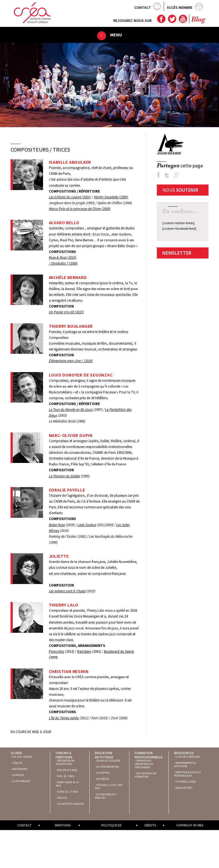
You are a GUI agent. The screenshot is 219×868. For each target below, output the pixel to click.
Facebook (161, 19)
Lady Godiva (87, 525)
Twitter (172, 19)
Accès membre (180, 7)
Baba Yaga (57, 525)
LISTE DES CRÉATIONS (188, 757)
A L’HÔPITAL (103, 773)
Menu (116, 35)
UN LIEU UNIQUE (22, 757)
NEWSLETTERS (184, 788)
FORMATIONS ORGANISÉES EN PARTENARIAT (144, 764)
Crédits (150, 825)
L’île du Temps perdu (64, 718)
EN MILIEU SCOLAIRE (108, 761)
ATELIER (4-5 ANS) (67, 770)
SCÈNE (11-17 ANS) (68, 792)
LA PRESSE (18, 775)
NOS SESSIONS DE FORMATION (146, 775)
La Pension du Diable (64, 476)
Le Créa (16, 753)
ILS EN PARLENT (21, 781)
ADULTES (62, 798)
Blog (198, 20)
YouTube (183, 19)
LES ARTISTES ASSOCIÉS (70, 804)
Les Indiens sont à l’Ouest (67, 591)
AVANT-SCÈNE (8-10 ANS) (67, 784)
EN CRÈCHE (103, 779)
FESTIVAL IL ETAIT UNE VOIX (109, 787)
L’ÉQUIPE (17, 763)
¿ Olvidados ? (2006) (63, 263)
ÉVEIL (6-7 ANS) (66, 776)
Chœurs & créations (64, 755)
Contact (143, 7)
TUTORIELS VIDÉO (186, 782)
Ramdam (84, 651)
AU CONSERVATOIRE (108, 767)
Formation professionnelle (149, 755)
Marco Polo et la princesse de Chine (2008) (80, 209)
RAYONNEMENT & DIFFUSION (185, 765)
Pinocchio (57, 651)
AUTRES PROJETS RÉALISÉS (106, 796)
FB (158, 175)
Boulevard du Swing (119, 651)
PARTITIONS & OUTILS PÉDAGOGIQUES (187, 774)
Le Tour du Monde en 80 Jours (71, 410)
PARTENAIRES (20, 769)
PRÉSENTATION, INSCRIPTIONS (65, 762)
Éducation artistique (104, 755)
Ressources (184, 753)
